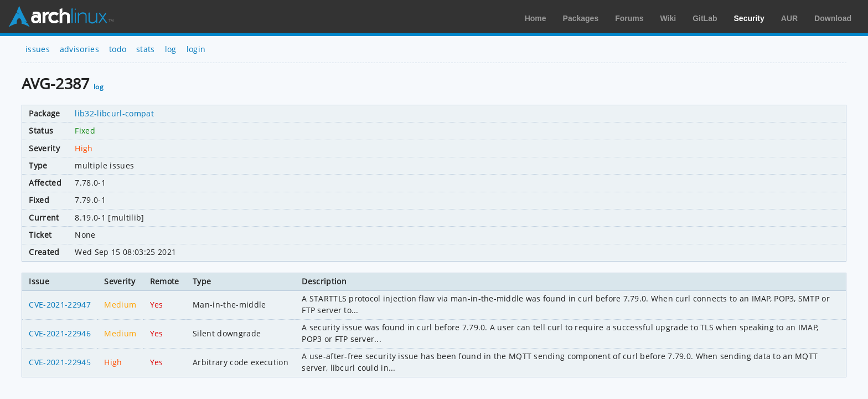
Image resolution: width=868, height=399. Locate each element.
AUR (789, 18)
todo (118, 49)
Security (749, 18)
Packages (581, 18)
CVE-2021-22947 (60, 305)
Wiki (668, 18)
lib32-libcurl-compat (114, 113)
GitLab (705, 18)
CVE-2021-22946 (60, 333)
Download (833, 18)
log (171, 49)
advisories (79, 49)
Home (536, 18)
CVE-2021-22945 (60, 362)
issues (38, 49)
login (196, 49)
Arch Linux (61, 17)
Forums (629, 18)
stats (146, 49)
